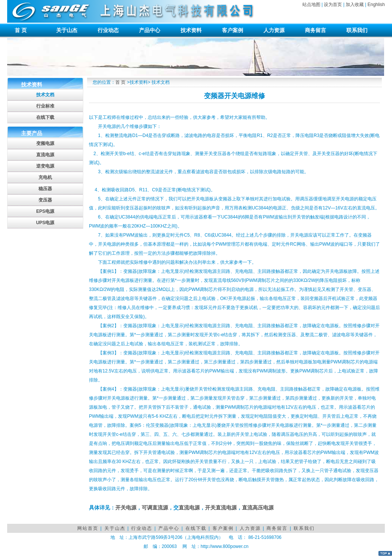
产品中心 (150, 30)
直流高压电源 (258, 508)
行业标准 (45, 106)
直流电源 (45, 155)
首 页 (21, 30)
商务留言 (315, 30)
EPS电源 (45, 211)
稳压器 (45, 189)
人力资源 (274, 30)
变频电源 (45, 143)
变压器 (45, 200)
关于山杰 (67, 30)
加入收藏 (355, 5)
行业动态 (108, 30)
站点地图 (311, 5)
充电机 (45, 177)
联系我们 (357, 30)
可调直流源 (155, 508)
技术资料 (191, 30)
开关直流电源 (221, 508)
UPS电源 (45, 223)
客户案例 (233, 30)
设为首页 (333, 5)
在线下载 (45, 117)
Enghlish (376, 5)
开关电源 (126, 508)
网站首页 (88, 528)
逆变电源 (45, 166)
